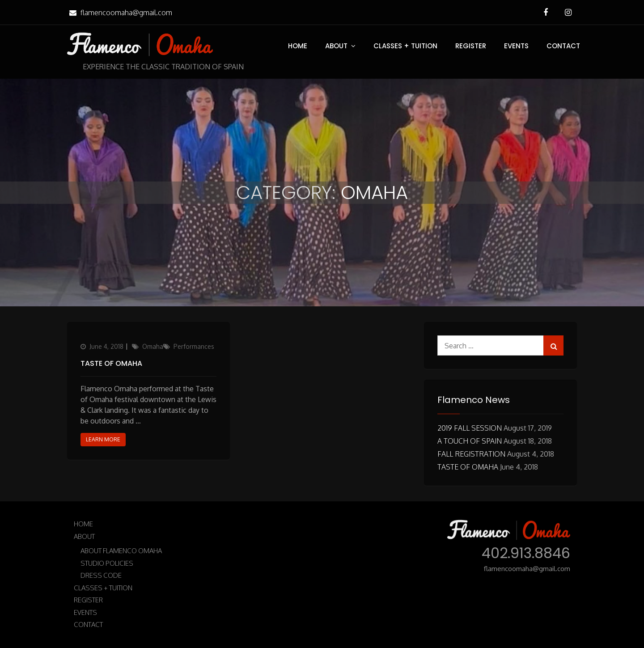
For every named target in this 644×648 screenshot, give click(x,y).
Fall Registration (471, 454)
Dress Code (101, 575)
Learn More (103, 439)
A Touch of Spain (470, 441)
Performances (194, 346)
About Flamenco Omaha (121, 551)
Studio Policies (107, 563)
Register (471, 46)
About (336, 46)
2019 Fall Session (470, 428)
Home (298, 46)
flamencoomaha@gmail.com (120, 13)
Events (516, 46)
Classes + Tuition (405, 46)
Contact (563, 46)
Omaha (153, 346)
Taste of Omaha (111, 363)
